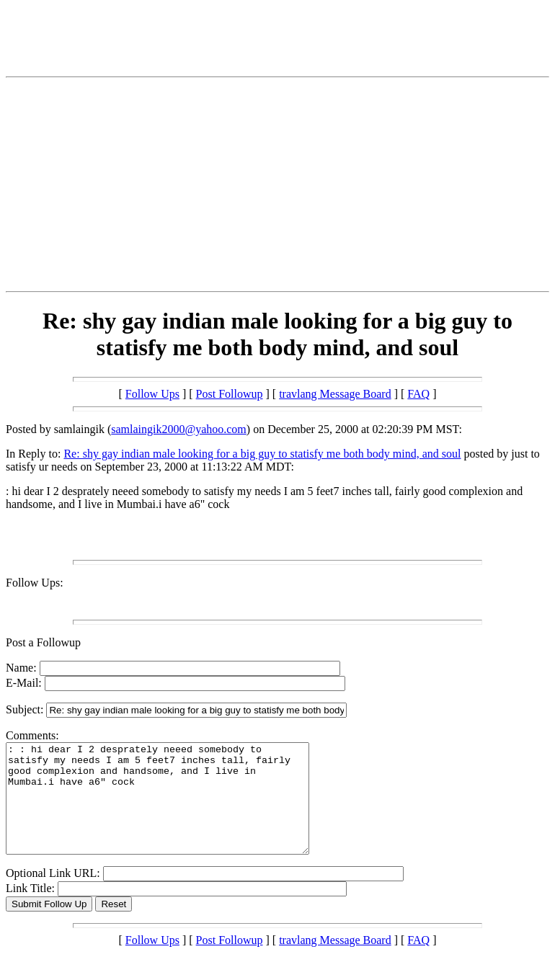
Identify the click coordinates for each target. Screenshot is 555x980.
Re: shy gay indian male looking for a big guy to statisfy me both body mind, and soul (262, 454)
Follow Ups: (35, 583)
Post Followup (230, 394)
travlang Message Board (335, 394)
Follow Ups (152, 394)
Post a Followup (43, 642)
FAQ (418, 394)
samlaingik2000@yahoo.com (179, 429)
